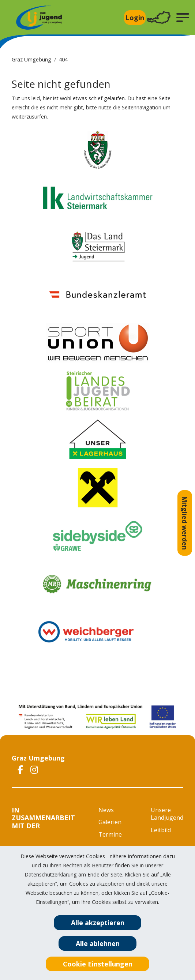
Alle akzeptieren (98, 923)
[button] (183, 18)
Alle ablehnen (98, 943)
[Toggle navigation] (159, 18)
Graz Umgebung (31, 59)
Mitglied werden (185, 523)
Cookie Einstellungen (98, 964)
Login (135, 18)
